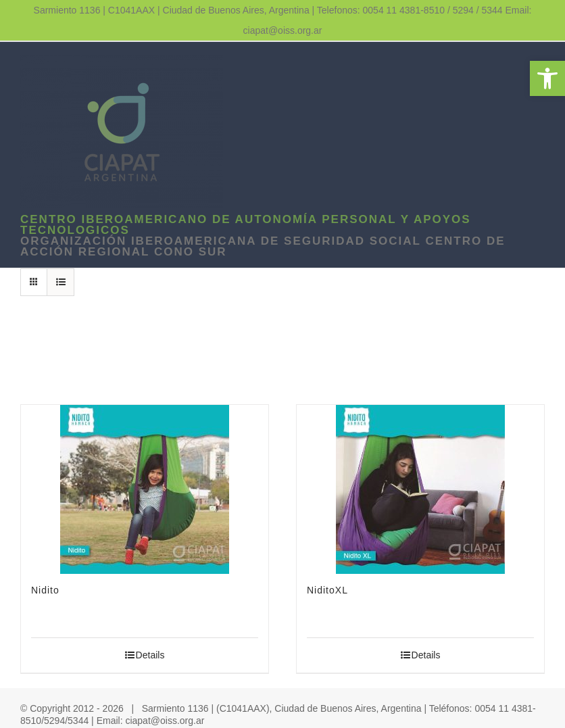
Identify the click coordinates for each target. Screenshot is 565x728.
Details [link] (150, 655)
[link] (547, 78)
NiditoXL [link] (327, 590)
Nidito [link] (45, 590)
